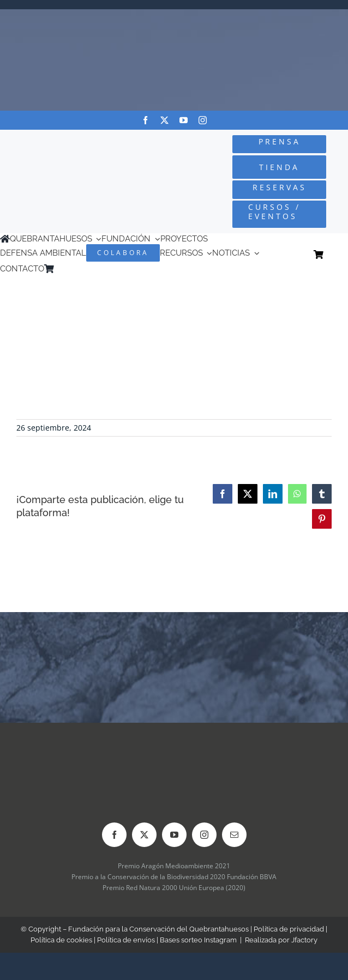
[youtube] (184, 120)
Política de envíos (126, 940)
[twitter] (164, 120)
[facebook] (145, 120)
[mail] (234, 835)
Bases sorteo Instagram (198, 940)
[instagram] (203, 120)
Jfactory (304, 940)
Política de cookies (61, 940)
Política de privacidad (289, 929)
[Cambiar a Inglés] (74, 268)
